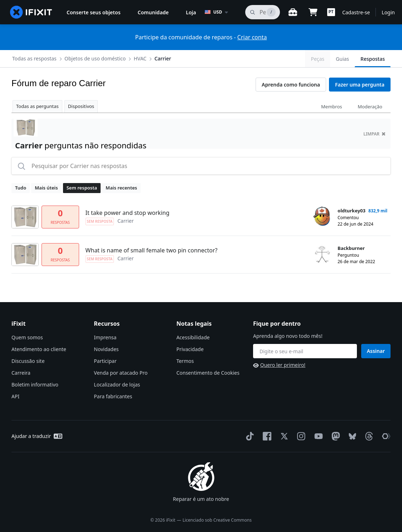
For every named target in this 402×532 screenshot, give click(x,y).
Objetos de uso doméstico (95, 58)
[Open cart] (313, 12)
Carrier (163, 58)
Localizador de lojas (117, 385)
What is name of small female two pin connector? (152, 250)
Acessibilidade (193, 337)
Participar (105, 361)
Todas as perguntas (37, 106)
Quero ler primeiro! (279, 365)
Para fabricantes (113, 396)
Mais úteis (46, 188)
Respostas (373, 59)
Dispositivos (81, 106)
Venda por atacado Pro (121, 373)
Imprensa (105, 337)
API (15, 396)
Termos (185, 361)
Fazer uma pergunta (360, 85)
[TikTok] (248, 436)
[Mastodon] (334, 436)
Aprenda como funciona (291, 85)
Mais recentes (121, 188)
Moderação (370, 107)
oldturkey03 (352, 211)
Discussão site (28, 361)
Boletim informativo (35, 385)
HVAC (140, 58)
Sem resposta (82, 188)
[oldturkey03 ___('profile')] (322, 216)
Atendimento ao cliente (39, 349)
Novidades (106, 349)
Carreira (21, 373)
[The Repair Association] (385, 436)
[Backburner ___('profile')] (322, 254)
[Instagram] (300, 436)
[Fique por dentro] (305, 351)
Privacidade (190, 349)
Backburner (351, 248)
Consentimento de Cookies (208, 373)
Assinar (376, 351)
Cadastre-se (356, 12)
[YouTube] (317, 436)
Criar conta (252, 37)
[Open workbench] (293, 12)
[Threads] (368, 436)
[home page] (31, 12)
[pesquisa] (263, 12)
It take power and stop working (128, 213)
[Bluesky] (351, 436)
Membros (331, 107)
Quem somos (27, 337)
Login (388, 12)
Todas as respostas (34, 58)
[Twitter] (283, 436)
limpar (374, 134)
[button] (331, 12)
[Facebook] (266, 436)
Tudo (21, 188)
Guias (342, 59)
